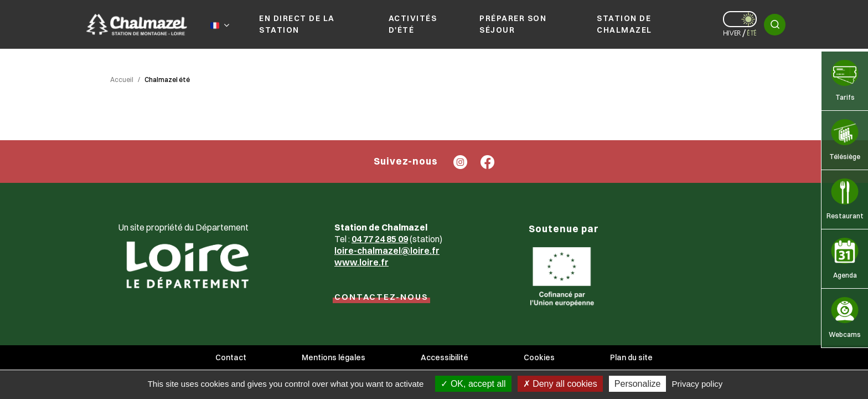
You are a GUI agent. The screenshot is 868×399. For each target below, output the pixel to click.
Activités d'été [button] (413, 24)
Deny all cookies (560, 384)
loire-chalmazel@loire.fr (387, 250)
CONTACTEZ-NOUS (381, 297)
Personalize (638, 384)
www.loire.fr (361, 262)
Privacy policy (697, 384)
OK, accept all (473, 384)
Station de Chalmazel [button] (624, 24)
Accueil (122, 80)
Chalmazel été (167, 80)
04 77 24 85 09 (380, 239)
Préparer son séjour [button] (513, 24)
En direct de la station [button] (297, 24)
